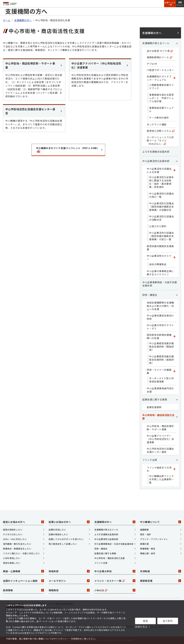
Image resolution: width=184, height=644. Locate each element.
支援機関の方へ (23, 20)
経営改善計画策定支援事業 (160, 248)
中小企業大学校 (115, 571)
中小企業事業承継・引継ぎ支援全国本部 (160, 284)
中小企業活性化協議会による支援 (159, 170)
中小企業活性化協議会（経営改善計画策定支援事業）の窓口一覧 (161, 236)
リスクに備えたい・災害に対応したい (21, 553)
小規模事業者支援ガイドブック (161, 86)
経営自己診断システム (161, 131)
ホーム (7, 20)
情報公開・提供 (148, 553)
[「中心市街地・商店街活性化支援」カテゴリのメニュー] (177, 417)
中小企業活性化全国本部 (156, 161)
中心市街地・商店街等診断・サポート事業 (160, 428)
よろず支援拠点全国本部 (156, 152)
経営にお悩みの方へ (23, 522)
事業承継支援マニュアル (161, 109)
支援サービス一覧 (170, 4)
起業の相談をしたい (58, 534)
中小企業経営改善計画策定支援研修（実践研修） (161, 360)
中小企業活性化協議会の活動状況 (161, 218)
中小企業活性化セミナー (159, 257)
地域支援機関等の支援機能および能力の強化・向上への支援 (160, 306)
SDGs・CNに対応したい (15, 539)
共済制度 (161, 571)
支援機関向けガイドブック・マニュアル (159, 78)
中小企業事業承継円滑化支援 (160, 390)
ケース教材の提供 (159, 118)
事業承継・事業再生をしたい (17, 549)
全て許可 (168, 621)
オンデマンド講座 (157, 124)
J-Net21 (115, 590)
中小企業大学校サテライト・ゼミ (160, 327)
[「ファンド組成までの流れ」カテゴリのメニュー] (174, 469)
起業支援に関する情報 (155, 399)
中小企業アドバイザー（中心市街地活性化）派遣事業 (160, 439)
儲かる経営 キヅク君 (160, 51)
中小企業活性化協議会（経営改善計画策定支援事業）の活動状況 (161, 207)
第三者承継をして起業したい (63, 544)
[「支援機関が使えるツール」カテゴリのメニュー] (177, 43)
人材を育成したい (12, 558)
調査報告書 (161, 581)
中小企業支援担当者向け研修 (160, 317)
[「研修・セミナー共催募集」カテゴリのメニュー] (174, 371)
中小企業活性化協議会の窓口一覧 (161, 195)
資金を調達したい (12, 563)
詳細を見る (141, 627)
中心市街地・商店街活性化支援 (158, 417)
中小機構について (161, 522)
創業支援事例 (154, 407)
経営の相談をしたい (13, 530)
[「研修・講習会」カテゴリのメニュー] (177, 295)
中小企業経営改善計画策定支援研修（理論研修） (161, 347)
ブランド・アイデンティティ (154, 539)
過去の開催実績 (158, 264)
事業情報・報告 (148, 549)
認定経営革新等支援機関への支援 (159, 336)
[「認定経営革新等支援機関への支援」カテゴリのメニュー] (174, 336)
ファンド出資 (150, 460)
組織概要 (144, 530)
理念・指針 (145, 534)
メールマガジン (69, 581)
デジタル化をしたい (13, 534)
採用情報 (23, 590)
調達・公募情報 (23, 571)
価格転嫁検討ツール (159, 57)
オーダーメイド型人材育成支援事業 (161, 380)
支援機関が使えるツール (156, 43)
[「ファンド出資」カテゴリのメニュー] (177, 460)
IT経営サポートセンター (160, 70)
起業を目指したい (57, 530)
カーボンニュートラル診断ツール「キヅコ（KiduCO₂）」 (160, 140)
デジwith (152, 64)
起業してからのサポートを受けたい (66, 539)
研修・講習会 (150, 295)
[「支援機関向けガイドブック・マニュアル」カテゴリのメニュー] (174, 78)
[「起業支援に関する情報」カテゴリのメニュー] (177, 399)
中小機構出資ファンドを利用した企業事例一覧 (161, 479)
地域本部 (69, 571)
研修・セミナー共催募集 (159, 371)
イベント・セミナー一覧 (115, 581)
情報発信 (69, 590)
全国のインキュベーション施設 (23, 581)
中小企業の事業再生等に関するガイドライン (160, 273)
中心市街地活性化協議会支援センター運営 (160, 450)
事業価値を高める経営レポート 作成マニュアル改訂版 (161, 98)
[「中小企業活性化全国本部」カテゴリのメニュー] (177, 161)
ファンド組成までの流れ (159, 469)
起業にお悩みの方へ (69, 522)
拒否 (145, 621)
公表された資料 (158, 226)
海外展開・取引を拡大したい (17, 544)
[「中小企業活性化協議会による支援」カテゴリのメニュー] (174, 170)
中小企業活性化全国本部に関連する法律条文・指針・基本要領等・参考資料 (161, 182)
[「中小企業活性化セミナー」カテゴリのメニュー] (174, 257)
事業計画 (144, 544)
